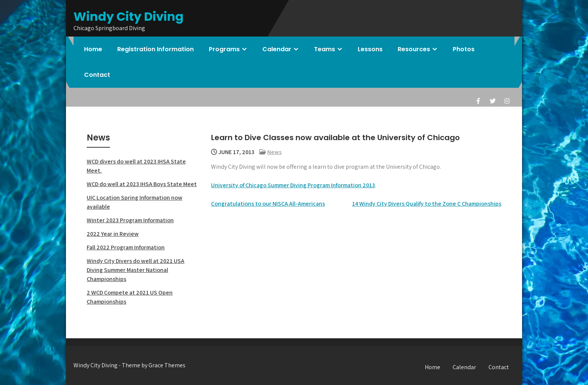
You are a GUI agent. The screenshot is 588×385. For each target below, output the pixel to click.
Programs (224, 49)
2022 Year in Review (113, 234)
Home (93, 49)
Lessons (370, 49)
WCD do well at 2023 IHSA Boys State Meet (142, 184)
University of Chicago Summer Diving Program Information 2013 (293, 185)
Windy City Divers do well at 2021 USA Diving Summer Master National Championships (136, 270)
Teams (325, 49)
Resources (414, 49)
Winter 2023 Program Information (130, 220)
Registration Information (155, 49)
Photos (464, 49)
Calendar (277, 49)
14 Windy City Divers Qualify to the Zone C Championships (427, 204)
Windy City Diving (129, 16)
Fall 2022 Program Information (126, 247)
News (274, 152)
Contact (97, 75)
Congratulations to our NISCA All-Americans (268, 204)
